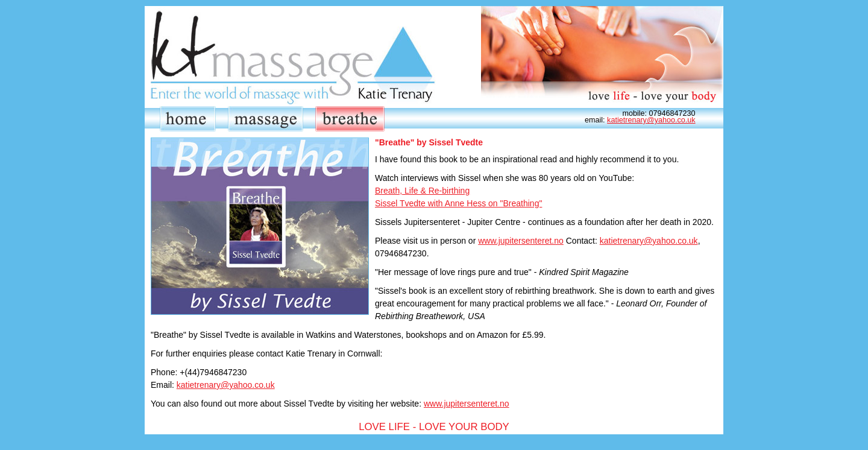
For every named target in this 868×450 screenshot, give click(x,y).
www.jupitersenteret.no (521, 241)
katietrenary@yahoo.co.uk (651, 120)
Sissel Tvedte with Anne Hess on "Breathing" (458, 203)
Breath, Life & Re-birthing (422, 191)
